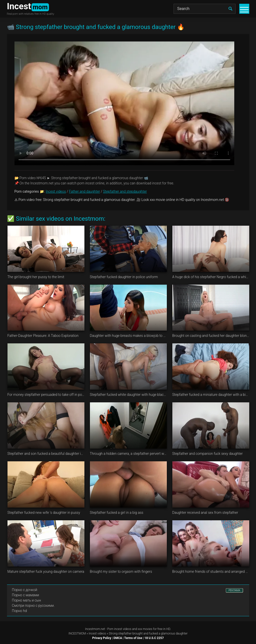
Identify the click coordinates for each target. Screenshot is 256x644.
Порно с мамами (26, 595)
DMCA (118, 638)
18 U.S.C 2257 (154, 638)
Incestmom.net (95, 629)
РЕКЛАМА (234, 590)
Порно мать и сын (27, 600)
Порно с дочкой (25, 590)
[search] (231, 9)
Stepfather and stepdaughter (125, 191)
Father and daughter (84, 191)
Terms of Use (133, 638)
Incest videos (56, 191)
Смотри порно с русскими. (33, 606)
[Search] (205, 9)
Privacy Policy (102, 638)
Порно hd (19, 611)
